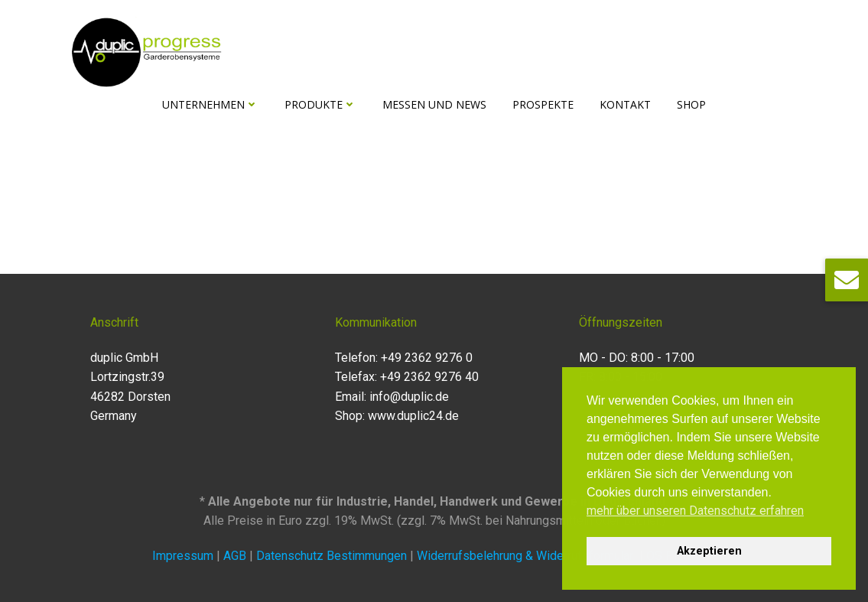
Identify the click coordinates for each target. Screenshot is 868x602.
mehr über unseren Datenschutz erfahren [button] (695, 511)
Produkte (320, 104)
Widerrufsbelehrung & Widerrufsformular (527, 556)
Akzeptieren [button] (709, 551)
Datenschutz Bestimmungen (333, 556)
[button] (847, 280)
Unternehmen (210, 104)
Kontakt (625, 104)
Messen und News (434, 104)
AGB (235, 556)
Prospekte (543, 104)
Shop (691, 104)
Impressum (183, 556)
